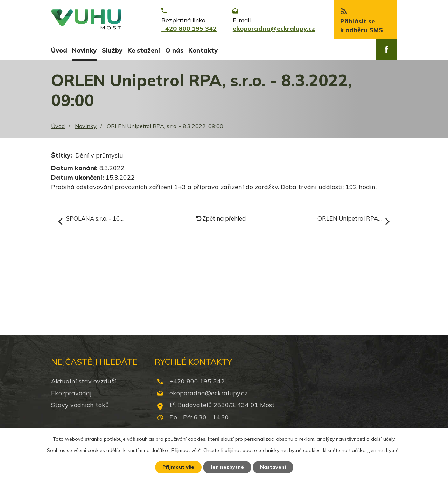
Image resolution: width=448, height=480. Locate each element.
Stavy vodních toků (80, 406)
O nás (174, 50)
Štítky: (62, 156)
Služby (112, 50)
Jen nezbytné (227, 467)
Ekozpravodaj (71, 394)
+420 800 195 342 (197, 382)
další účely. (383, 439)
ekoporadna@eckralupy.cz (208, 394)
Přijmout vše (178, 467)
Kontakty (203, 50)
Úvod (59, 50)
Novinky (84, 50)
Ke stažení (144, 50)
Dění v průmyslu (99, 156)
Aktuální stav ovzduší (84, 382)
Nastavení (273, 467)
